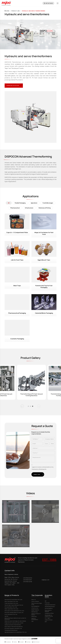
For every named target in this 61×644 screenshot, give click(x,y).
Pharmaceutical (15, 208)
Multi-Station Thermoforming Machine (14, 627)
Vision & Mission (36, 601)
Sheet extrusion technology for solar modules (16, 621)
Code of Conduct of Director (37, 614)
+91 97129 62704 (28, 578)
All (9, 203)
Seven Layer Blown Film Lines (12, 609)
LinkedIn (21, 642)
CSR (33, 621)
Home (7, 11)
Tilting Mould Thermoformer (12, 630)
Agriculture (34, 203)
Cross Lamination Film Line (11, 614)
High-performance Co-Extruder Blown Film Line (16, 632)
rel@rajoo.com (46, 580)
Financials (48, 603)
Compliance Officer (50, 613)
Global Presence (36, 610)
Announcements (49, 608)
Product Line (15, 11)
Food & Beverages (48, 203)
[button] (22, 406)
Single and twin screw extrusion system (15, 623)
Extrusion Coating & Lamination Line (14, 628)
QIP (46, 601)
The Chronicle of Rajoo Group (37, 604)
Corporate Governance (51, 605)
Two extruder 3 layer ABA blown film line (14, 605)
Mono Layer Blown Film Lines (12, 601)
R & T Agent (48, 618)
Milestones (35, 617)
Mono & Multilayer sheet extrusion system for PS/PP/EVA (17, 619)
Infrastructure (29, 208)
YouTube (28, 642)
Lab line (7, 616)
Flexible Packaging (20, 203)
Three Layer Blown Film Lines (12, 603)
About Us (34, 600)
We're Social (36, 642)
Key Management (36, 606)
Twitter (14, 642)
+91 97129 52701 (27, 580)
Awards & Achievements (37, 619)
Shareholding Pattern (50, 607)
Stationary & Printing (45, 208)
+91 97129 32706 (28, 582)
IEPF (46, 622)
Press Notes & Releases (51, 611)
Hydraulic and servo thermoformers (34, 11)
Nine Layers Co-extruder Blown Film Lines (15, 611)
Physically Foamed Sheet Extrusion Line (15, 613)
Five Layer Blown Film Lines (11, 607)
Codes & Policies (49, 620)
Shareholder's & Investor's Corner (51, 616)
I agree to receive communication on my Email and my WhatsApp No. (43, 468)
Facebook (8, 642)
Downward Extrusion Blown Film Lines (14, 600)
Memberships (35, 612)
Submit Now (39, 474)
